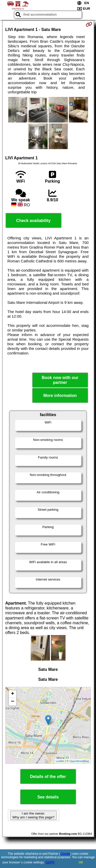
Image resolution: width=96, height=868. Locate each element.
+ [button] (12, 694)
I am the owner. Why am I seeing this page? (33, 815)
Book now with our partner (60, 380)
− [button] (12, 702)
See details (48, 797)
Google (65, 854)
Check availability (33, 221)
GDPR (50, 862)
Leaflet (60, 761)
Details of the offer (48, 777)
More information (60, 396)
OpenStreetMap (79, 761)
